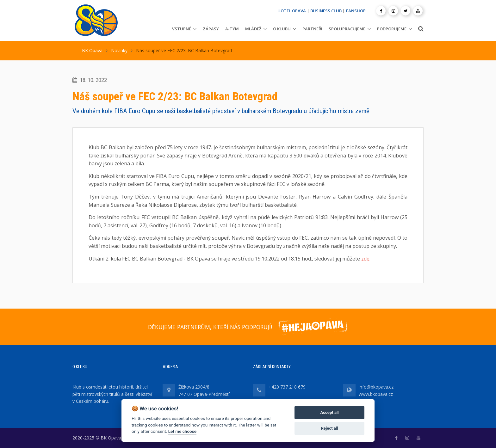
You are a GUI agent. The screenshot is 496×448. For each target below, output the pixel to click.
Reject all (330, 428)
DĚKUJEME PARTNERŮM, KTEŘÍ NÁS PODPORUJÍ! (210, 327)
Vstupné (182, 29)
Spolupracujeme (347, 29)
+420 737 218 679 (287, 387)
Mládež (253, 29)
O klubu (282, 29)
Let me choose (182, 431)
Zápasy (211, 29)
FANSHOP (356, 11)
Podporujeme (392, 29)
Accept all (329, 412)
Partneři (312, 29)
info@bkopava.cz (376, 387)
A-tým (232, 29)
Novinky (119, 50)
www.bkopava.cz (376, 394)
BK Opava (92, 50)
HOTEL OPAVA (292, 11)
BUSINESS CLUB (326, 11)
